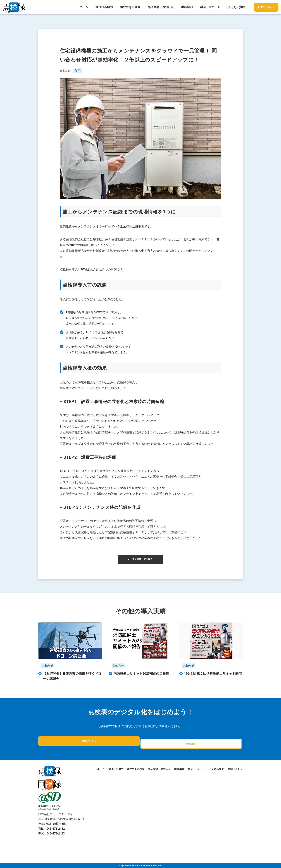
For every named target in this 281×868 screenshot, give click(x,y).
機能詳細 (187, 7)
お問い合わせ (266, 7)
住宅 (78, 71)
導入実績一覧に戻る (142, 564)
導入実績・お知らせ (161, 7)
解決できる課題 (130, 7)
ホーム (84, 7)
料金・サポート (210, 7)
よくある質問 (236, 7)
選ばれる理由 (104, 7)
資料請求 (157, 745)
